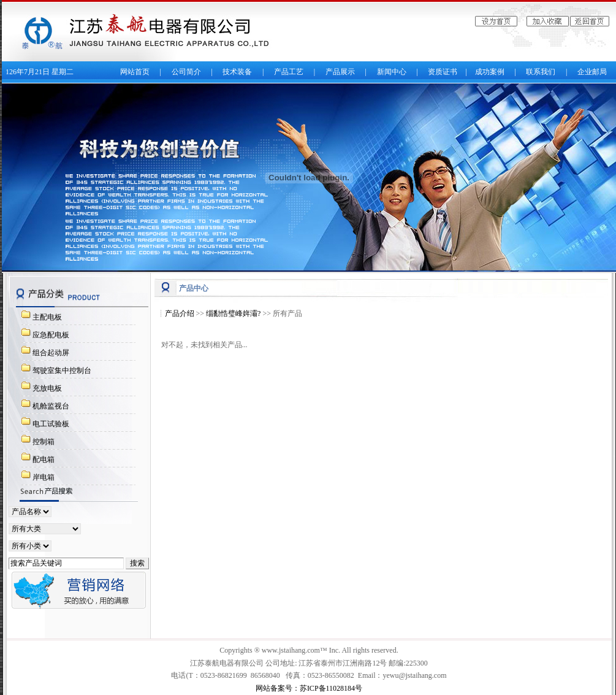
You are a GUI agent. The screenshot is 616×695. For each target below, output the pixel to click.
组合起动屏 (51, 353)
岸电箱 (44, 477)
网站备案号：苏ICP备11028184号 (309, 688)
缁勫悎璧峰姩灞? (233, 313)
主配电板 (47, 317)
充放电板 (47, 388)
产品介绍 (180, 313)
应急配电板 (51, 335)
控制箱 (44, 442)
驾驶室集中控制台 (62, 371)
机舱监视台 (51, 406)
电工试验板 (51, 424)
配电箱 (44, 459)
